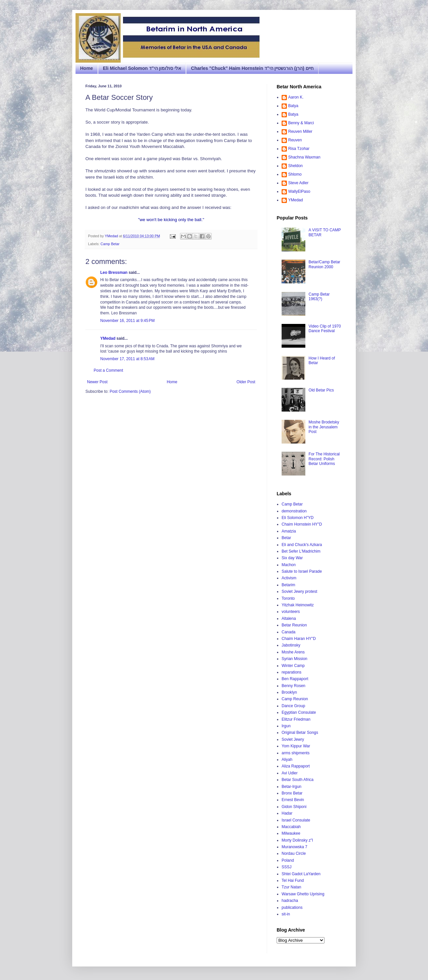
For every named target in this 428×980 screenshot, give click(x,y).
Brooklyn (289, 692)
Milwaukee (291, 833)
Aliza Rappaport (296, 766)
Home (87, 68)
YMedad (108, 338)
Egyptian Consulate (299, 712)
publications (292, 908)
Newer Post (97, 382)
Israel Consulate (296, 820)
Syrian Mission (294, 659)
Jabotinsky (291, 645)
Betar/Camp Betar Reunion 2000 (324, 264)
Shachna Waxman (304, 157)
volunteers (291, 612)
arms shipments (296, 753)
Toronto (288, 598)
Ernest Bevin (293, 800)
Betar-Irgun (291, 787)
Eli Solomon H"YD (298, 518)
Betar (286, 538)
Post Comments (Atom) (130, 391)
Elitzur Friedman (296, 719)
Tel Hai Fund (293, 880)
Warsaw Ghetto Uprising (303, 894)
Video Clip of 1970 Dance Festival (325, 329)
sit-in (286, 914)
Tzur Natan (291, 887)
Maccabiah (291, 827)
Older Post (246, 382)
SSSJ (287, 867)
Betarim (288, 585)
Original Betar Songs (300, 733)
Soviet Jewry (293, 739)
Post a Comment (108, 370)
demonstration (294, 511)
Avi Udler (290, 773)
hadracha (290, 901)
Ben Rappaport (295, 679)
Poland (288, 860)
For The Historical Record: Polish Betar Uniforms (324, 459)
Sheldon (295, 166)
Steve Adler (298, 183)
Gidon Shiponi (294, 807)
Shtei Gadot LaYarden (301, 874)
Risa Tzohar (299, 149)
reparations (291, 672)
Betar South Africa (298, 780)
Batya (293, 106)
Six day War (292, 558)
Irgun (286, 726)
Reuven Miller (300, 131)
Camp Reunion (295, 699)
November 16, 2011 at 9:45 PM (127, 321)
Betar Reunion (294, 625)
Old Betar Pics (321, 390)
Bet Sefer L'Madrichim (301, 551)
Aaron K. (296, 97)
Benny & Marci (301, 123)
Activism (289, 578)
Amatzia (289, 531)
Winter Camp (293, 666)
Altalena (289, 619)
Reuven (295, 140)
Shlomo (295, 174)
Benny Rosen (293, 686)
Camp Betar (110, 244)
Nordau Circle (294, 853)
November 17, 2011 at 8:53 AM (127, 359)
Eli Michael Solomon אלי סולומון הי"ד (142, 68)
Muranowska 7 (294, 847)
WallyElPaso (299, 191)
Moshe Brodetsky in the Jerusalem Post (324, 427)
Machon (289, 565)
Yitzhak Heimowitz (298, 605)
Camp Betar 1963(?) (319, 297)
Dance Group (293, 706)
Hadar (287, 813)
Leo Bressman (114, 273)
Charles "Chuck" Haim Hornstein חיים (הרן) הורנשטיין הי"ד (252, 68)
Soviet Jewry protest (299, 591)
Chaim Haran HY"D (299, 639)
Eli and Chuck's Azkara (302, 545)
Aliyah (287, 760)
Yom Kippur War (296, 746)
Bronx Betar (292, 793)
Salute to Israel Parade (302, 571)
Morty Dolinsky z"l (297, 840)
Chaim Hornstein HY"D (302, 524)
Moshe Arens (293, 652)
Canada (289, 632)
